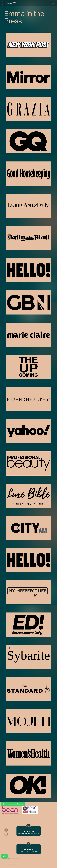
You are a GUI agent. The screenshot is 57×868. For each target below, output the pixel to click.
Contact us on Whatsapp (13, 804)
